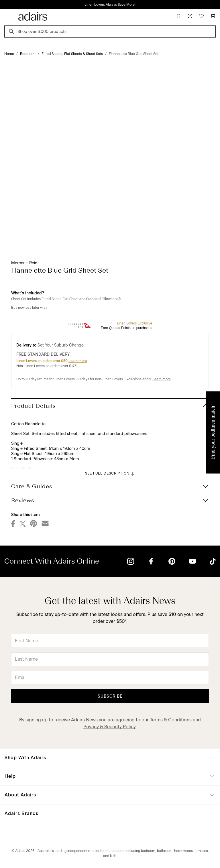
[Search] (12, 32)
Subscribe (110, 696)
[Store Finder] (178, 16)
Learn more (78, 361)
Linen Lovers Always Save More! (110, 5)
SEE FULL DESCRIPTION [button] (110, 474)
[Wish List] (201, 16)
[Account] (190, 16)
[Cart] (213, 16)
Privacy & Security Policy (109, 727)
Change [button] (76, 345)
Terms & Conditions (171, 720)
